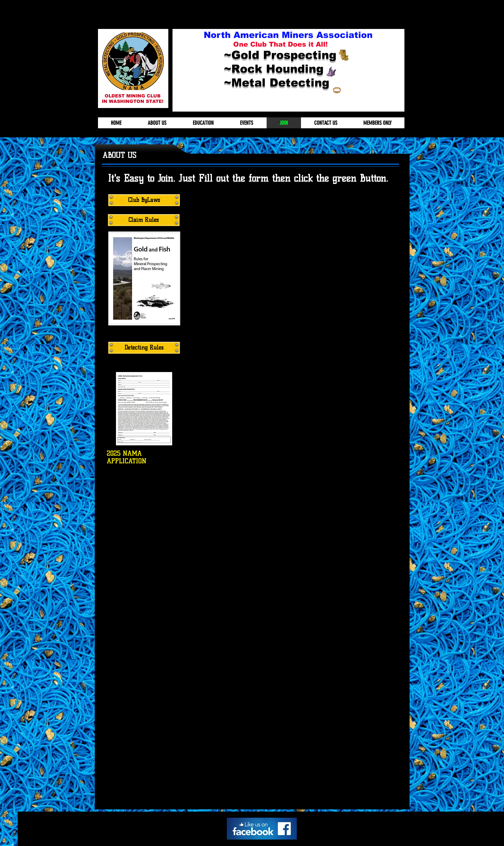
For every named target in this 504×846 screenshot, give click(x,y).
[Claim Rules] (144, 220)
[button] (133, 61)
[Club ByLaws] (144, 200)
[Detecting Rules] (144, 348)
